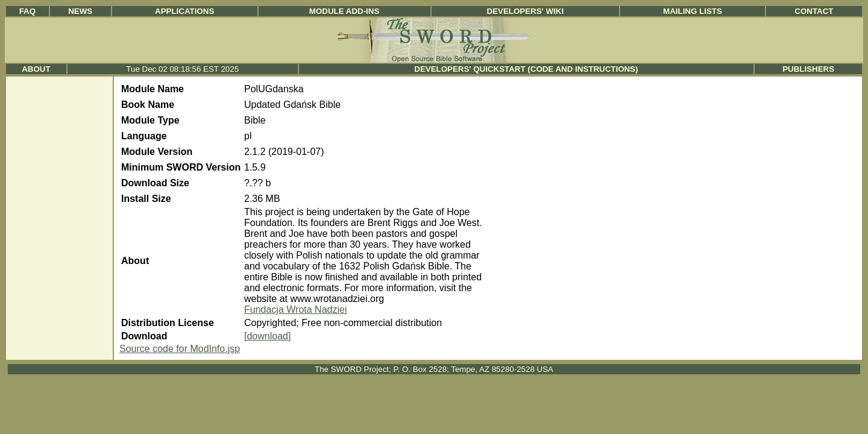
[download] (267, 336)
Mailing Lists (693, 11)
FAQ (27, 11)
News (80, 11)
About (36, 69)
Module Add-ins (344, 11)
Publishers (808, 69)
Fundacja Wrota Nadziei (295, 310)
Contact (814, 11)
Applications (184, 11)
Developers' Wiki (526, 11)
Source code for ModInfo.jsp (180, 349)
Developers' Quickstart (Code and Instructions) (526, 69)
